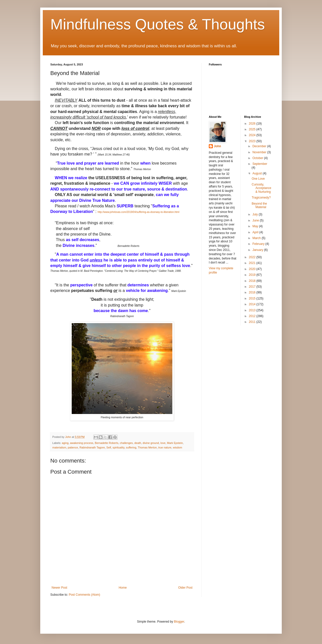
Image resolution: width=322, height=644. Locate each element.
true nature (165, 447)
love (163, 443)
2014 (253, 304)
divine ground (151, 443)
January (258, 250)
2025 (253, 129)
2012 (253, 316)
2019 (253, 275)
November (260, 152)
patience (73, 447)
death (138, 443)
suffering (131, 447)
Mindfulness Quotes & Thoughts (158, 24)
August (257, 173)
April (256, 232)
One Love (258, 179)
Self (109, 447)
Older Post (185, 588)
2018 (253, 281)
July (255, 214)
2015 (253, 298)
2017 (253, 287)
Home (123, 588)
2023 (253, 141)
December (260, 146)
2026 (253, 124)
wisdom (177, 447)
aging (65, 443)
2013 (253, 310)
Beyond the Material (259, 205)
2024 (253, 135)
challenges (126, 443)
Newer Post (59, 588)
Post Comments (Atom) (84, 595)
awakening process (82, 443)
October (258, 158)
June (256, 220)
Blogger (179, 622)
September (260, 164)
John (217, 146)
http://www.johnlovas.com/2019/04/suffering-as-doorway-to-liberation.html (138, 212)
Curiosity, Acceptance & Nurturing (261, 188)
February (259, 244)
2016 (253, 292)
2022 (253, 257)
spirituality (118, 447)
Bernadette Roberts (107, 443)
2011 (253, 322)
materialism (59, 447)
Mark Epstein (175, 443)
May (256, 226)
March (257, 238)
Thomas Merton (147, 447)
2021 (253, 263)
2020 (253, 269)
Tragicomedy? (261, 198)
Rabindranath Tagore (92, 447)
